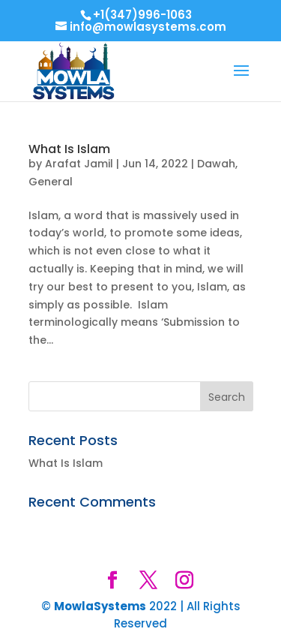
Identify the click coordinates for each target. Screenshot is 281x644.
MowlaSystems (100, 606)
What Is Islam (69, 149)
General (51, 182)
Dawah (216, 164)
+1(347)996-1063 (142, 15)
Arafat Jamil (79, 164)
